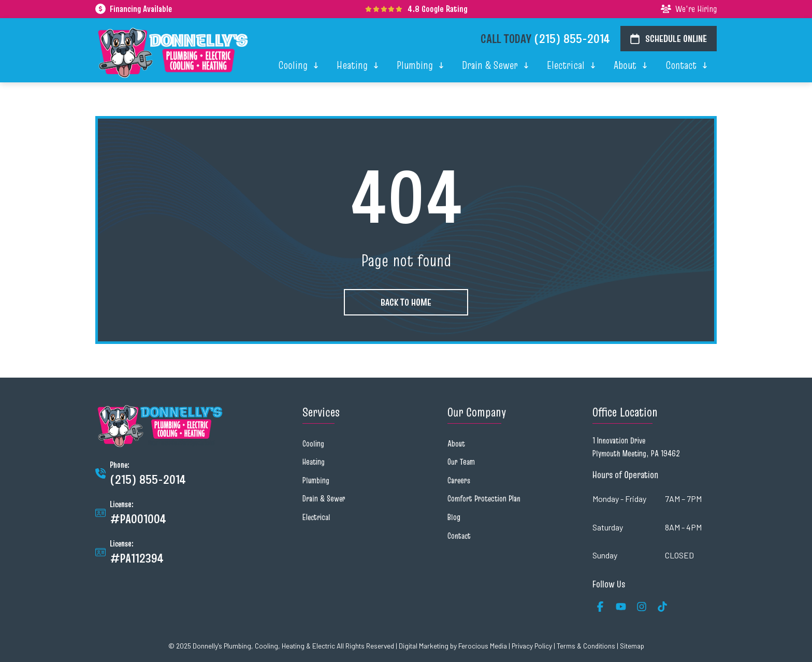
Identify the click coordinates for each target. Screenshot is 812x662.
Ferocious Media (483, 646)
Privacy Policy (532, 646)
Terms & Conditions (586, 646)
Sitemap (632, 646)
